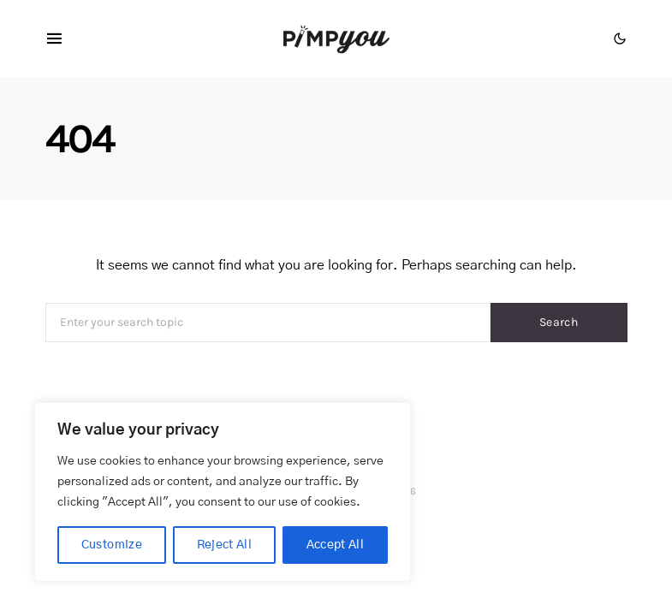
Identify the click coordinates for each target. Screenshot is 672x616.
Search (559, 322)
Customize (112, 545)
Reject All (225, 545)
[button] (620, 38)
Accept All (336, 545)
